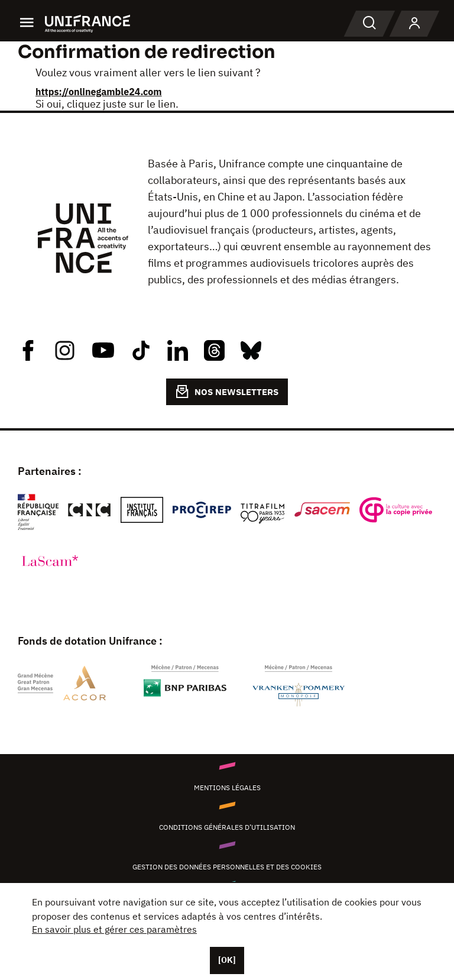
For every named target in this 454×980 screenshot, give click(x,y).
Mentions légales (227, 787)
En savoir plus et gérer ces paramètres (114, 929)
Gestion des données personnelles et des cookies (227, 867)
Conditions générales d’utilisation (227, 827)
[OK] (227, 960)
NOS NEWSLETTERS (227, 392)
